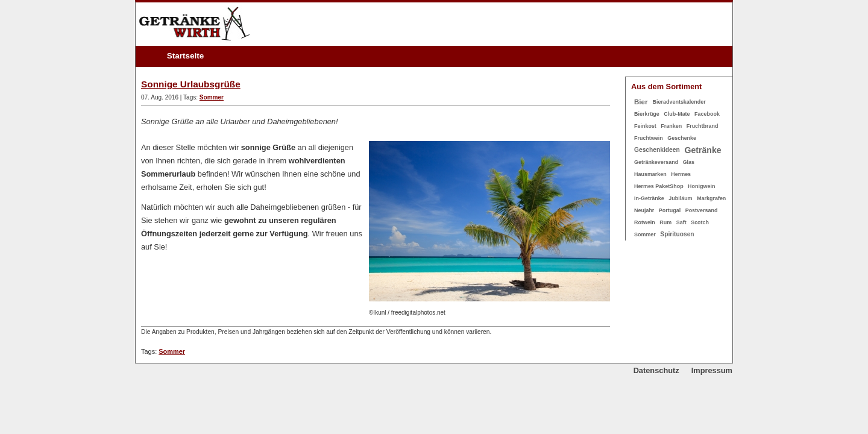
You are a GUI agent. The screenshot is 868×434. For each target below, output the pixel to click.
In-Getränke (649, 198)
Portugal (670, 210)
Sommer (212, 97)
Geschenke (682, 138)
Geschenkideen (657, 150)
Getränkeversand (656, 162)
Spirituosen (677, 234)
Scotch (700, 222)
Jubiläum (680, 198)
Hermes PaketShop (659, 186)
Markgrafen (711, 198)
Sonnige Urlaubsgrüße (191, 84)
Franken (671, 126)
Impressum (712, 370)
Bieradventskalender (679, 102)
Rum (665, 222)
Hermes (681, 174)
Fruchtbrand (703, 126)
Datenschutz (656, 370)
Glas (689, 162)
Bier (641, 102)
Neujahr (644, 210)
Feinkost (645, 126)
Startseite (186, 56)
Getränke (703, 150)
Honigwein (701, 186)
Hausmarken (650, 174)
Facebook (707, 114)
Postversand (702, 210)
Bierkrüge (647, 114)
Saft (681, 222)
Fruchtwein (649, 138)
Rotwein (645, 222)
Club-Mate (677, 114)
